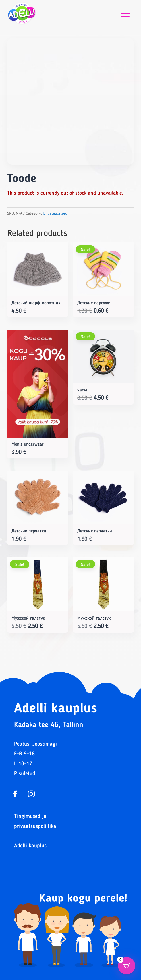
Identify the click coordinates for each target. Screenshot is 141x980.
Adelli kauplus (30, 846)
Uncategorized (55, 213)
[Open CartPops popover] (127, 966)
